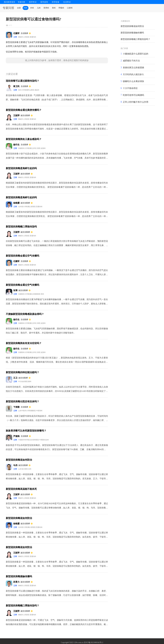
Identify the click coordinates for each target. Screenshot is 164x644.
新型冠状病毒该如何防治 (132, 26)
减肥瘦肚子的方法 (131, 61)
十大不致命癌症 (130, 88)
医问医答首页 (10, 2)
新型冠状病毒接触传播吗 (132, 33)
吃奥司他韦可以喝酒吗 (133, 95)
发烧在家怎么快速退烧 (133, 68)
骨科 (54, 8)
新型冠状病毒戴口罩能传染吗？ (135, 39)
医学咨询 (44, 2)
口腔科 (70, 8)
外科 (32, 8)
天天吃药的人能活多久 (133, 74)
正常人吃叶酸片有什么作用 (136, 102)
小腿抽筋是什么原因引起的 (136, 54)
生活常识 (67, 2)
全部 (19, 8)
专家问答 (21, 2)
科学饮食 (56, 2)
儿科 (39, 8)
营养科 (46, 8)
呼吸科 (61, 8)
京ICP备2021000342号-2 (93, 642)
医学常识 (33, 2)
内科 (26, 8)
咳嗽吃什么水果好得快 (133, 81)
